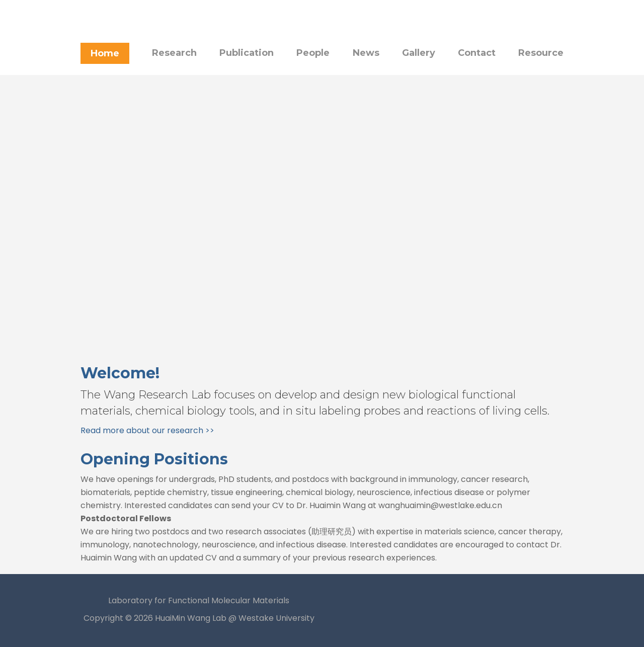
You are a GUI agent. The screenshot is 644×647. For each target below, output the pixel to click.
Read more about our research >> (147, 430)
